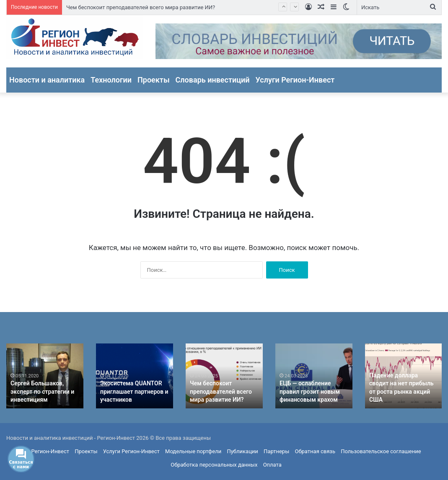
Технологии (111, 80)
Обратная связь (315, 451)
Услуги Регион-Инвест (295, 80)
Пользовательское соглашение (381, 451)
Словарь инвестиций (213, 80)
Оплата (272, 465)
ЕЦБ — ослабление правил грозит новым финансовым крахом (310, 391)
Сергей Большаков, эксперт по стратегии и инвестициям (42, 391)
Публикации (242, 451)
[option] (45, 376)
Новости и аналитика (47, 80)
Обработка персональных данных (214, 465)
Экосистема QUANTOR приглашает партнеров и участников (134, 391)
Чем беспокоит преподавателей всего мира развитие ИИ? (141, 7)
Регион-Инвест (50, 451)
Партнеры (276, 451)
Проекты (154, 80)
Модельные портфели (193, 451)
